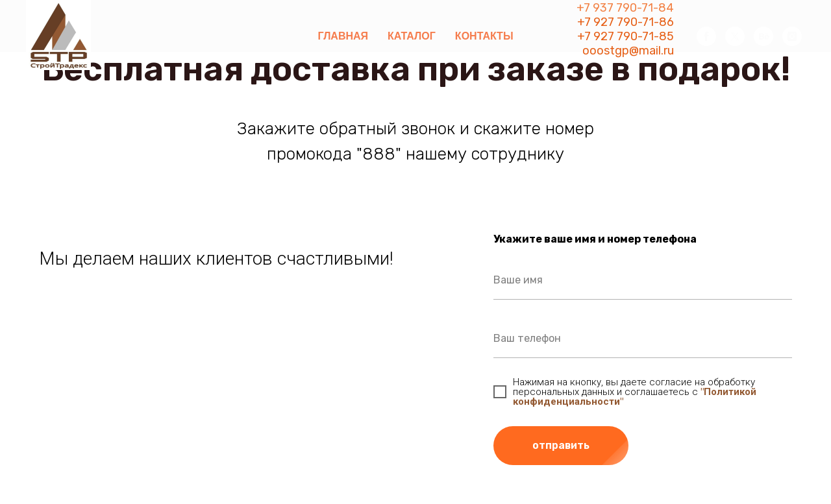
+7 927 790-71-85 (626, 36)
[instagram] (792, 36)
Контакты (484, 36)
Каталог (412, 36)
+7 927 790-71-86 (626, 22)
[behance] (763, 36)
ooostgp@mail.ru (628, 51)
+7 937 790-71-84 (625, 8)
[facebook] (706, 36)
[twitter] (735, 36)
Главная (343, 36)
